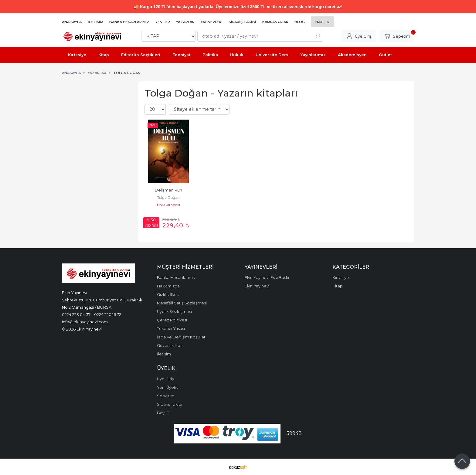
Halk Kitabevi (168, 205)
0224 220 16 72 (108, 314)
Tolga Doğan (168, 197)
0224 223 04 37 (76, 314)
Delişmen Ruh (168, 190)
